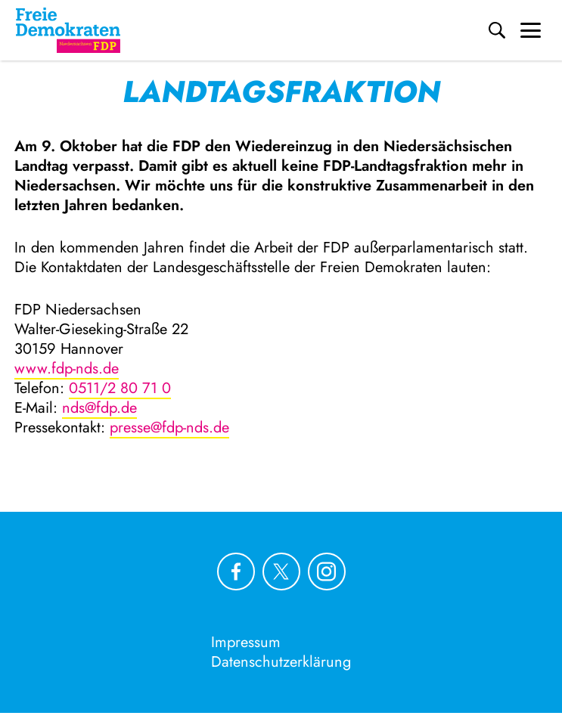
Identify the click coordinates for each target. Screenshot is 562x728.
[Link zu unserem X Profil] (281, 572)
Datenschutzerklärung (281, 662)
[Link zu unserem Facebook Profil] (236, 572)
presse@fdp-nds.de (169, 428)
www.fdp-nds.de (67, 369)
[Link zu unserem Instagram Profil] (327, 572)
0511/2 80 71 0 (120, 388)
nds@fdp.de (99, 408)
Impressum (246, 642)
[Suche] (497, 30)
